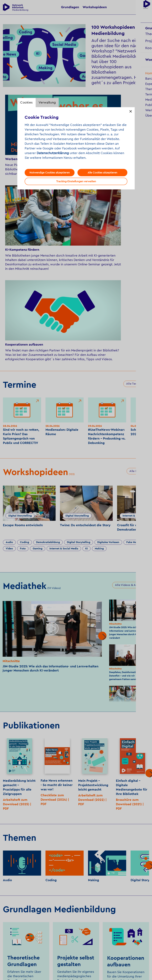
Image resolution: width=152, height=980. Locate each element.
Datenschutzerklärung (53, 153)
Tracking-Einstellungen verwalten (76, 181)
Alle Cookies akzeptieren (102, 173)
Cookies (26, 102)
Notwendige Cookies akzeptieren (50, 173)
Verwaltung (47, 102)
